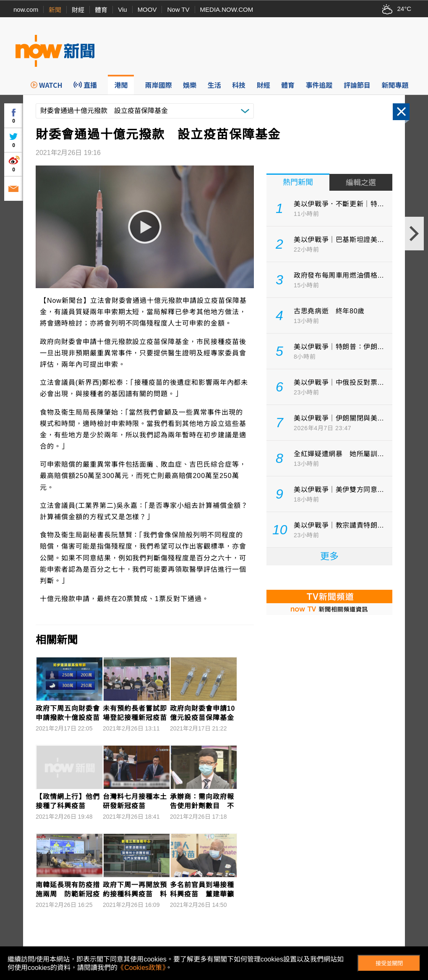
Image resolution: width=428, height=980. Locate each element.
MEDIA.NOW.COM (227, 9)
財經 (78, 10)
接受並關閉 (389, 963)
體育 (101, 10)
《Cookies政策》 (141, 968)
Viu (122, 9)
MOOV (147, 9)
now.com (26, 9)
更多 (329, 556)
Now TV (178, 9)
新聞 (55, 10)
